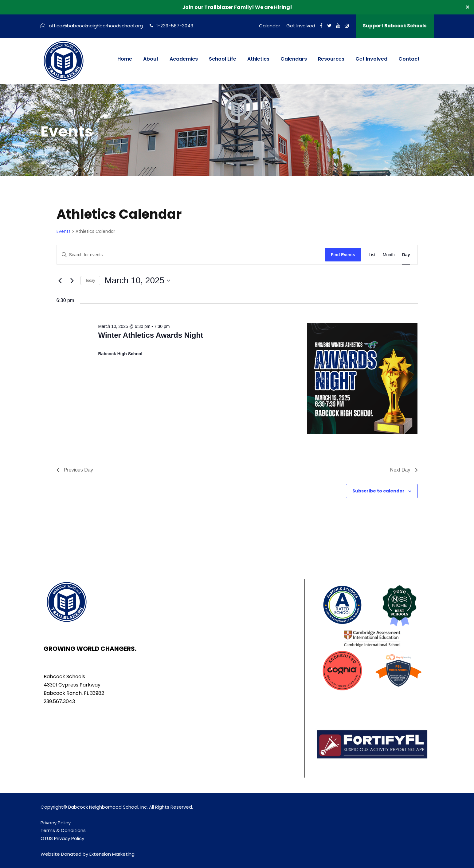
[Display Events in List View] (372, 255)
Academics (184, 59)
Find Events (343, 255)
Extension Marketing (112, 854)
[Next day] (72, 281)
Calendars (294, 59)
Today (90, 281)
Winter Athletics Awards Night (151, 335)
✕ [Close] (467, 7)
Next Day (404, 470)
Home (125, 59)
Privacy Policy (56, 823)
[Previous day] (60, 281)
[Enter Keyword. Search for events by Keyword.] (191, 255)
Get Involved (301, 26)
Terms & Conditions (63, 830)
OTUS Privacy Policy (62, 838)
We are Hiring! (274, 7)
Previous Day (75, 470)
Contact (409, 59)
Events (64, 231)
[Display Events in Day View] (406, 255)
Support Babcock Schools (395, 26)
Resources (331, 59)
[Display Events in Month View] (389, 255)
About (151, 59)
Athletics (258, 59)
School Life (223, 59)
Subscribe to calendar (378, 491)
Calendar (270, 26)
